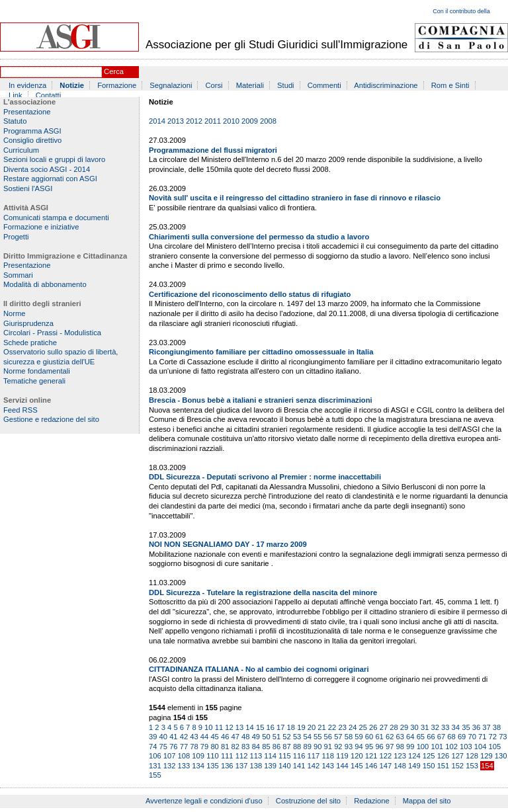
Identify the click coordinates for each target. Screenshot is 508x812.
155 (155, 775)
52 (286, 737)
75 (163, 747)
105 (495, 747)
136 (227, 766)
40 (163, 737)
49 (256, 737)
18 (291, 727)
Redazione (372, 801)
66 (431, 737)
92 (338, 747)
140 (285, 766)
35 (466, 727)
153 (472, 766)
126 (444, 756)
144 (342, 766)
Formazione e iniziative (41, 227)
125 (429, 756)
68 (451, 737)
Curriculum (21, 150)
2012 (194, 121)
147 (386, 766)
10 (208, 727)
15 (260, 727)
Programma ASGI (32, 131)
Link (16, 95)
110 (213, 756)
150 (429, 766)
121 (371, 756)
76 (173, 747)
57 (338, 737)
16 (270, 727)
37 (486, 727)
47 (235, 737)
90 (317, 747)
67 (441, 737)
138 (256, 766)
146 (371, 766)
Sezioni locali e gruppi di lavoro (54, 159)
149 (414, 766)
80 (214, 747)
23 (342, 727)
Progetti (16, 237)
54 (307, 737)
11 (219, 727)
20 (312, 727)
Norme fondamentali (37, 371)
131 (155, 766)
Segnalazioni (171, 85)
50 (266, 737)
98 (400, 747)
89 (307, 747)
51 (276, 737)
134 (198, 766)
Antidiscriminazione (386, 85)
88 (297, 747)
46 (225, 737)
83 (245, 747)
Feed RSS (21, 410)
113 (256, 756)
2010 (231, 121)
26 (373, 727)
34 (456, 727)
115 (285, 756)
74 (153, 747)
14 (249, 727)
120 (357, 756)
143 (328, 766)
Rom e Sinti (450, 85)
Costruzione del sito (308, 801)
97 (390, 747)
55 (317, 737)
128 (472, 756)
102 (451, 747)
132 (170, 766)
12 (229, 727)
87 (286, 747)
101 (437, 747)
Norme (15, 313)
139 (270, 766)
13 (239, 727)
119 (342, 756)
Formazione (117, 85)
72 (493, 737)
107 (170, 756)
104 (481, 747)
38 (497, 727)
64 (410, 737)
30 (414, 727)
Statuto (15, 121)
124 (414, 756)
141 (299, 766)
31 (425, 727)
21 (321, 727)
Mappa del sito (427, 801)
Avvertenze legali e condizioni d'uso (204, 801)
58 (349, 737)
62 (390, 737)
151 (444, 766)
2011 (213, 121)
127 (457, 756)
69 (462, 737)
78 (194, 747)
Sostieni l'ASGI (28, 188)
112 (242, 756)
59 (359, 737)
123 (400, 756)
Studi (286, 85)
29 (404, 727)
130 (501, 756)
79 (204, 747)
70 (472, 737)
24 (353, 727)
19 (301, 727)
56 (328, 737)
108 (184, 756)
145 (357, 766)
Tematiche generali (34, 381)
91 (328, 747)
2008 (268, 121)
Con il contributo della (461, 11)
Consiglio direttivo (32, 140)
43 (194, 737)
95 (369, 747)
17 (280, 727)
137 (242, 766)
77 (184, 747)
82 (235, 747)
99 (410, 747)
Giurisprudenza (28, 323)
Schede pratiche (30, 343)
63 (400, 737)
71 (482, 737)
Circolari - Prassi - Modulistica (52, 333)
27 (384, 727)
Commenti (324, 85)
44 (204, 737)
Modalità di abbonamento (45, 284)
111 (227, 756)
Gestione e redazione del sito (51, 419)
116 (299, 756)
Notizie (72, 85)
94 (359, 747)
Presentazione (27, 112)
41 (173, 737)
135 (213, 766)
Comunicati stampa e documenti (56, 218)
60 (369, 737)
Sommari (18, 275)
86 (276, 747)
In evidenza (27, 85)
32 (435, 727)
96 (379, 747)
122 (386, 756)
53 (297, 737)
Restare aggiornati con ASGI (50, 179)
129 (487, 756)
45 (214, 737)
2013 (176, 121)
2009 (250, 121)
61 (379, 737)
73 (503, 737)
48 (245, 737)
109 (198, 756)
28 (394, 727)
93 (349, 747)
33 (445, 727)
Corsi (214, 85)
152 (457, 766)
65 (421, 737)
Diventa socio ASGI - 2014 (47, 169)
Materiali (250, 85)
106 (155, 756)
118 (328, 756)
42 (184, 737)
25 (363, 727)
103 (466, 747)
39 (153, 737)
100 (423, 747)
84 (256, 747)
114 (270, 756)
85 (266, 747)
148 (400, 766)
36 (476, 727)
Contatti (49, 95)
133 (184, 766)
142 (314, 766)
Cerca (114, 71)
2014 (157, 121)
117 (314, 756)
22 (332, 727)
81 (225, 747)
